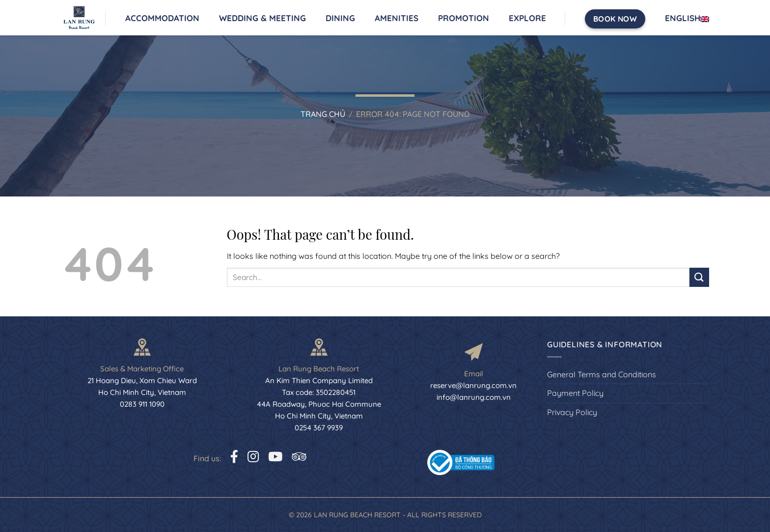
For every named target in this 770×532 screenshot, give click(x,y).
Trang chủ (323, 114)
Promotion (464, 18)
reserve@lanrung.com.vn (473, 385)
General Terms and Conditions (602, 374)
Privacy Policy (572, 412)
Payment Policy (575, 393)
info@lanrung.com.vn (474, 397)
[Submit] (699, 277)
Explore (527, 18)
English (687, 18)
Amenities (397, 18)
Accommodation (162, 18)
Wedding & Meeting (262, 18)
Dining (340, 18)
